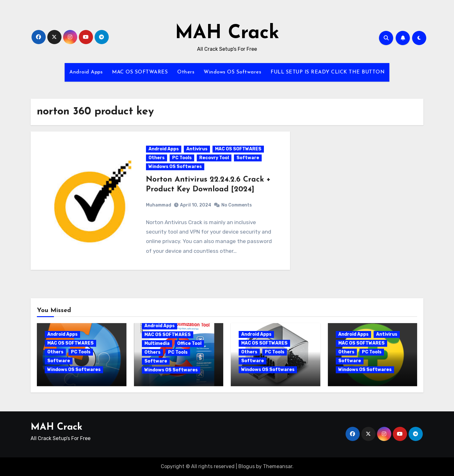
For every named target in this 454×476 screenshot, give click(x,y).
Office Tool (189, 343)
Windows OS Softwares (232, 72)
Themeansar (278, 466)
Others (186, 72)
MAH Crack (227, 33)
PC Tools (182, 158)
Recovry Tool (214, 158)
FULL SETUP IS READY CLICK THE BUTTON (328, 72)
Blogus (247, 466)
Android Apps (86, 72)
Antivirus (197, 149)
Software (248, 158)
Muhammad (159, 205)
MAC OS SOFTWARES (140, 72)
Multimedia (157, 343)
